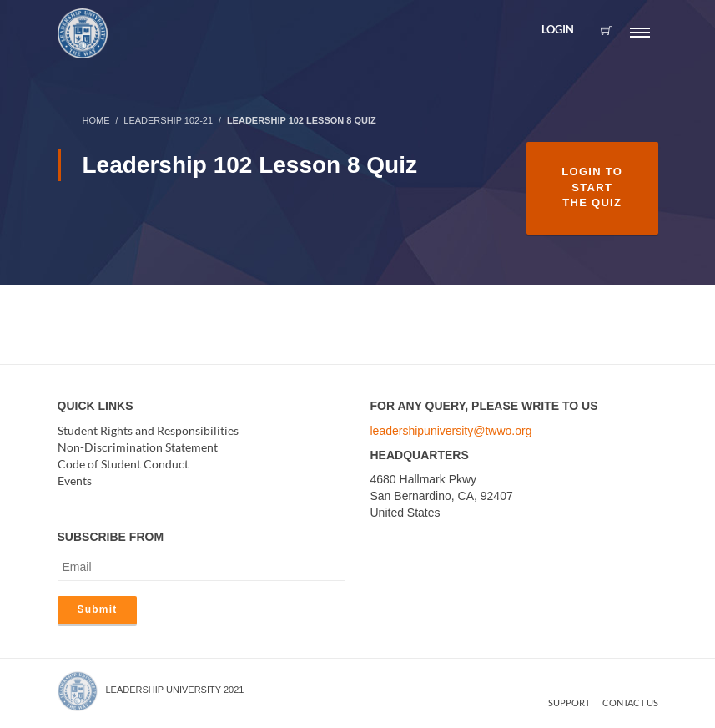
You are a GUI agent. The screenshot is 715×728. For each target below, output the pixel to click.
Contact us (630, 703)
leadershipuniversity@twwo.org (451, 431)
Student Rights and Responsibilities (148, 430)
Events (75, 480)
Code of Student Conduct (123, 464)
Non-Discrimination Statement (138, 447)
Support (569, 703)
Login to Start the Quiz (592, 187)
